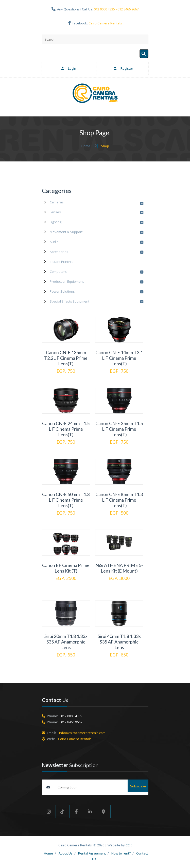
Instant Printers (62, 262)
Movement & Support (66, 232)
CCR (129, 845)
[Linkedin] (90, 812)
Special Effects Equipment (70, 301)
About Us (66, 853)
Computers (58, 272)
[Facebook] (76, 812)
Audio (54, 242)
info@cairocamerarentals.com (82, 733)
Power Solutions (62, 291)
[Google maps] (104, 812)
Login (68, 68)
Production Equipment (67, 281)
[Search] (144, 54)
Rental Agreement (92, 853)
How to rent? (121, 853)
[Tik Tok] (63, 812)
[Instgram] (49, 812)
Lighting (56, 222)
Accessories (59, 252)
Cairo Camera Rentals (105, 23)
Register (122, 68)
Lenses (55, 212)
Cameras (57, 202)
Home (86, 146)
